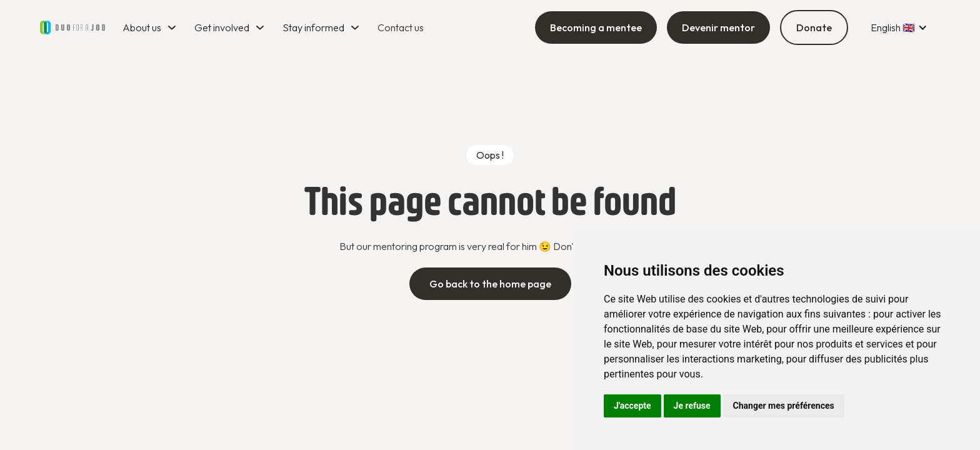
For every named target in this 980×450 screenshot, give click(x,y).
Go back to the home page (490, 284)
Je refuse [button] (692, 406)
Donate (814, 27)
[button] (151, 27)
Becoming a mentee (596, 27)
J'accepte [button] (632, 406)
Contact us (401, 27)
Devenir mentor (718, 27)
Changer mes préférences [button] (784, 406)
